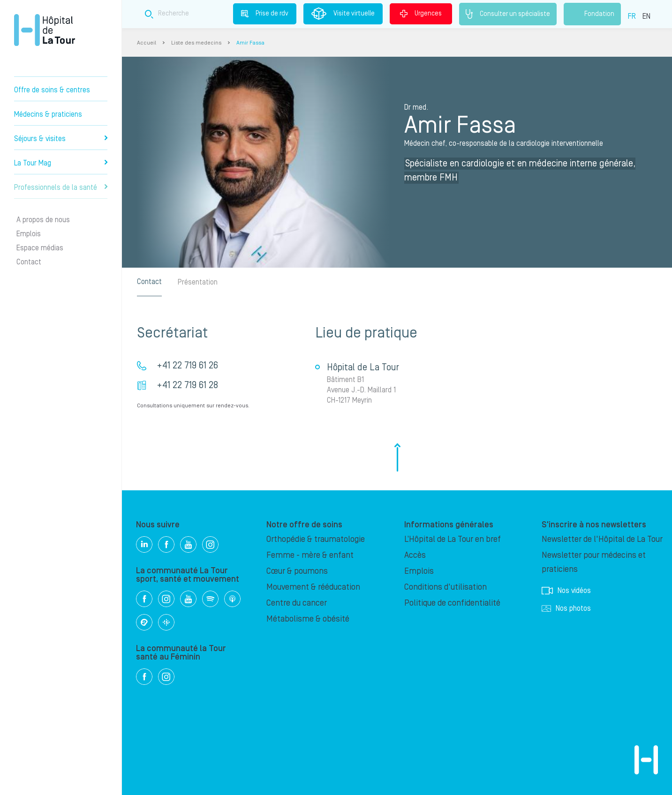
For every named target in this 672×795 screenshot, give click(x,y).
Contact (29, 262)
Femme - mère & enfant (310, 555)
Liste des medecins (196, 43)
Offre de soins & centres (52, 90)
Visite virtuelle (343, 14)
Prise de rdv (265, 14)
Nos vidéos (566, 591)
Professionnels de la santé (61, 187)
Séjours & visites (61, 139)
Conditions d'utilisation (445, 587)
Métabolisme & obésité (308, 619)
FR (632, 16)
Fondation (592, 14)
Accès (415, 555)
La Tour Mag (61, 163)
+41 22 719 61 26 (187, 366)
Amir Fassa (250, 43)
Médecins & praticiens (48, 114)
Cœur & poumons (297, 571)
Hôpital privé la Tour (45, 30)
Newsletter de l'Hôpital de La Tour (602, 539)
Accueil (147, 43)
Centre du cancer (297, 603)
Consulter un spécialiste (508, 14)
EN (646, 16)
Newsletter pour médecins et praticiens (594, 562)
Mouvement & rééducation (313, 587)
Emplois (29, 234)
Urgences (421, 14)
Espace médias (40, 248)
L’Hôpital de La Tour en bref (453, 539)
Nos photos (566, 608)
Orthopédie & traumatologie (316, 539)
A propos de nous (43, 220)
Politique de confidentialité (452, 603)
